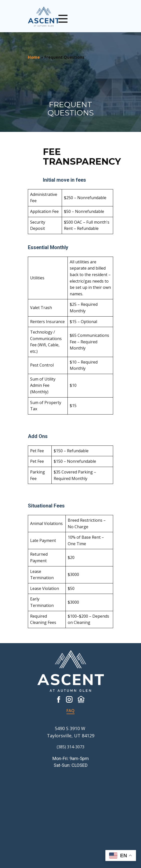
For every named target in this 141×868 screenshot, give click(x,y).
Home (34, 57)
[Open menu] (63, 19)
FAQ (70, 711)
